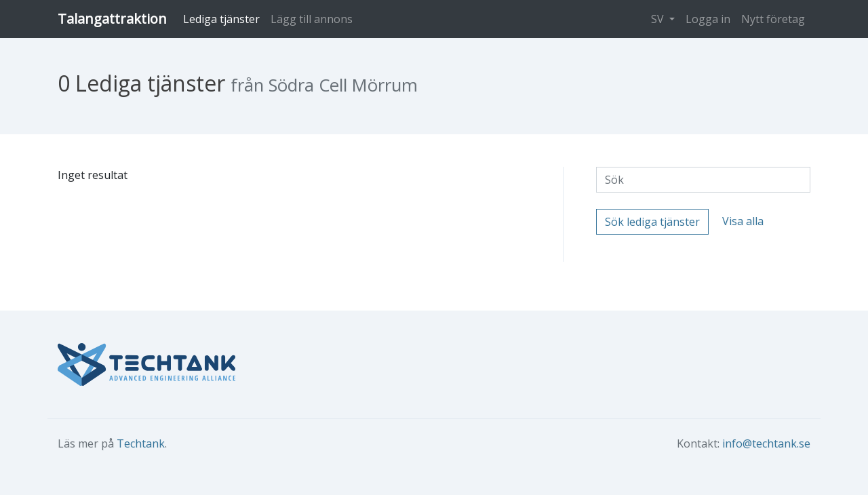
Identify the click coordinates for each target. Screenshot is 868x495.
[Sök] (703, 180)
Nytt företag (773, 19)
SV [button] (659, 19)
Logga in (708, 19)
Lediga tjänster (221, 19)
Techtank (141, 443)
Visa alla (743, 221)
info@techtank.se (766, 443)
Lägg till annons (312, 19)
